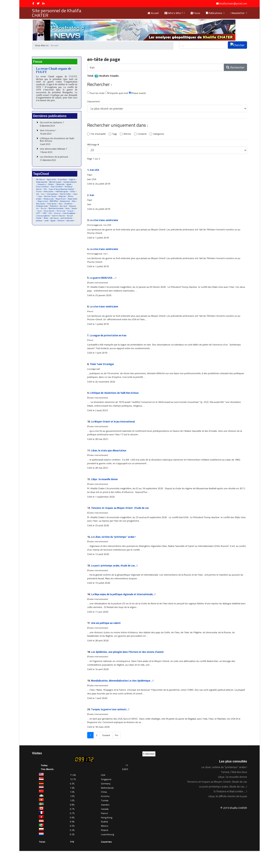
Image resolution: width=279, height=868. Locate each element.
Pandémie (71, 209)
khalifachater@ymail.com (233, 4)
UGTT (58, 219)
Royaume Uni (41, 214)
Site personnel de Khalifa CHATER (57, 13)
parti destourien (50, 226)
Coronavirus (57, 186)
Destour (67, 186)
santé (70, 226)
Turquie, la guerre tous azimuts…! (111, 726)
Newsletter (238, 13)
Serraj (38, 216)
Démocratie (40, 189)
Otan (63, 209)
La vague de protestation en (109, 341)
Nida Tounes (43, 209)
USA (70, 219)
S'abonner (149, 771)
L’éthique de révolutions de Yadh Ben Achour (58, 143)
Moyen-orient (41, 206)
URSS (64, 219)
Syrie (53, 216)
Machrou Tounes (43, 201)
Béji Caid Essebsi (65, 183)
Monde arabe (41, 204)
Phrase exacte (139, 94)
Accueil (153, 13)
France (61, 194)
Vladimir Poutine (43, 224)
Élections (47, 229)
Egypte (50, 189)
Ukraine (39, 221)
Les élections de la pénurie (58, 160)
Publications (214, 13)
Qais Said (66, 211)
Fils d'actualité (98, 135)
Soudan (46, 216)
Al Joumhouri (64, 181)
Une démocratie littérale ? (58, 152)
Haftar (56, 196)
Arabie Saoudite (50, 183)
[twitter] (38, 3)
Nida (74, 206)
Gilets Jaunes (71, 194)
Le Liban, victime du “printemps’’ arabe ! (115, 548)
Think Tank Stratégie (102, 371)
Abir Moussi (41, 181)
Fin (117, 752)
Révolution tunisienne (65, 214)
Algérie (39, 183)
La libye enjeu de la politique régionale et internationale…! (126, 607)
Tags (115, 135)
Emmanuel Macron (53, 191)
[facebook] (33, 3)
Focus (195, 13)
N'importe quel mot (117, 94)
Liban (61, 199)
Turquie (50, 219)
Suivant (106, 752)
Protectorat (56, 211)
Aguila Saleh (53, 181)
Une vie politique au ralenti (107, 637)
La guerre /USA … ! (103, 282)
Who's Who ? (174, 13)
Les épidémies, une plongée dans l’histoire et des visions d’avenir (130, 667)
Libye (68, 199)
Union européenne (68, 221)
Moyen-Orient (67, 204)
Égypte (39, 229)
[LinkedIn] (43, 3)
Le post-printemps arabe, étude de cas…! (116, 578)
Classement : (94, 102)
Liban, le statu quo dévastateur (110, 460)
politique (62, 226)
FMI (65, 191)
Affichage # (93, 146)
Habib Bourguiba (44, 196)
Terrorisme (40, 219)
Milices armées (67, 201)
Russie (52, 214)
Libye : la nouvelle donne (106, 489)
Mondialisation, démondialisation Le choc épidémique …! (125, 696)
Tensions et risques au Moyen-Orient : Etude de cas (122, 519)
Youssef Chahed (58, 224)
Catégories (161, 135)
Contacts (143, 135)
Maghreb (55, 201)
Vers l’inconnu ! (58, 133)
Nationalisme (65, 206)
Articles (128, 135)
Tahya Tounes (63, 216)
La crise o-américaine (105, 223)
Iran (68, 196)
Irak (63, 196)
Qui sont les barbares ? (58, 125)
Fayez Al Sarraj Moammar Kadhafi (55, 192)
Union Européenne (52, 221)
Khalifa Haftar (51, 199)
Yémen (68, 224)
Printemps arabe (43, 211)
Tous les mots (96, 94)
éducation (57, 229)
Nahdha (53, 206)
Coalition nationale (43, 186)
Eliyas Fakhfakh (61, 189)
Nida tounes (54, 209)
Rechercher (235, 68)
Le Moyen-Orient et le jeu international (114, 430)
